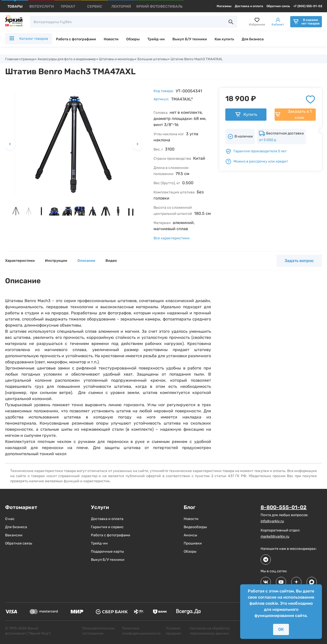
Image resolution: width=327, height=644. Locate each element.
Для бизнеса (253, 39)
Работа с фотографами (76, 39)
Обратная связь (278, 6)
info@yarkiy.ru (272, 521)
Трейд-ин (156, 39)
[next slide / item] (140, 213)
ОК (281, 629)
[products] (15, 7)
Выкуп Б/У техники (190, 39)
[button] (16, 212)
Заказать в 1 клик (293, 115)
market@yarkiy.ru (275, 537)
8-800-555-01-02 (284, 508)
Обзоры (133, 39)
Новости (111, 39)
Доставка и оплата (249, 6)
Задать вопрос (299, 261)
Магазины (224, 6)
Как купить (224, 39)
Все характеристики (172, 239)
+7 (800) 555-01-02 (308, 6)
